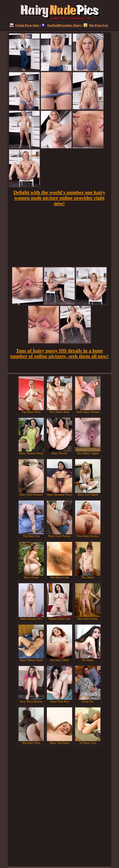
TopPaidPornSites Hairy (62, 25)
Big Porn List (96, 25)
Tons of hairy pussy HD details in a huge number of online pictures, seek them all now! (59, 353)
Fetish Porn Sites (25, 25)
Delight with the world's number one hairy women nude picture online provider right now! (59, 198)
